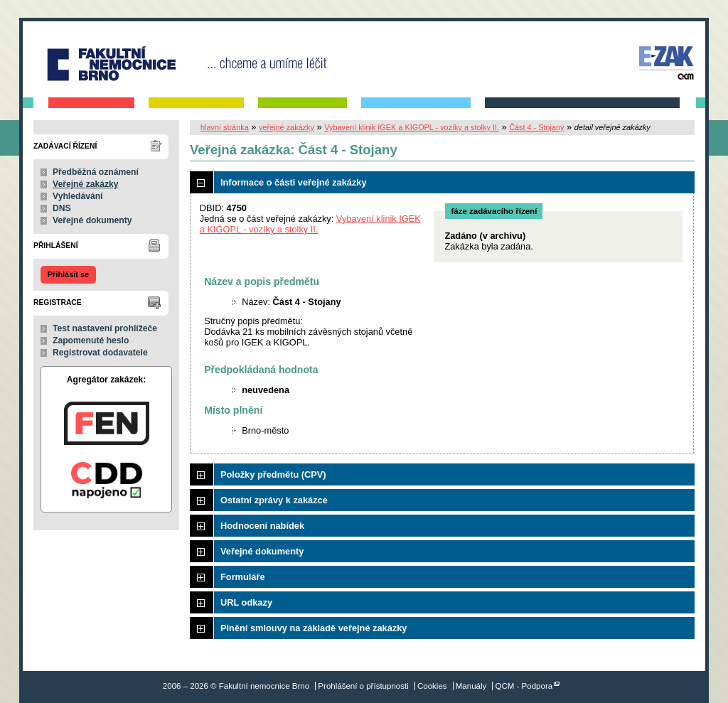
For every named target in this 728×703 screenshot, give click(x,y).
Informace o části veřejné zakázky (294, 182)
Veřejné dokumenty (92, 220)
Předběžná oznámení (96, 172)
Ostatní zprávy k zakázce (274, 500)
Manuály (471, 686)
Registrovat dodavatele (100, 353)
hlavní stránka (225, 127)
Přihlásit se (68, 274)
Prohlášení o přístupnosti (363, 686)
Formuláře (243, 577)
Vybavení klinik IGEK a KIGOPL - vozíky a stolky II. (412, 127)
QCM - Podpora (524, 686)
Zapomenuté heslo (91, 340)
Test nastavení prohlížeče (105, 328)
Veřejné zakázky (86, 184)
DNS (62, 208)
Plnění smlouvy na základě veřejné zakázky (314, 628)
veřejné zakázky (287, 127)
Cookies (432, 686)
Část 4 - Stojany (536, 127)
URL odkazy (246, 602)
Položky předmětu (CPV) (273, 474)
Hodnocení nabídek (262, 526)
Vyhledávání (78, 196)
